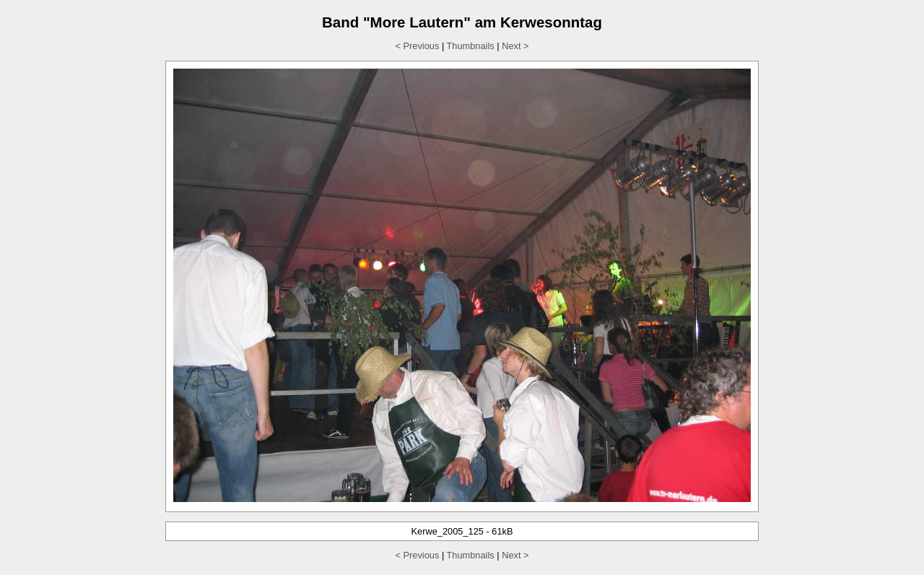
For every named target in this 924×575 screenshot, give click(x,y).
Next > (515, 46)
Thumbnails (471, 46)
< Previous (418, 46)
